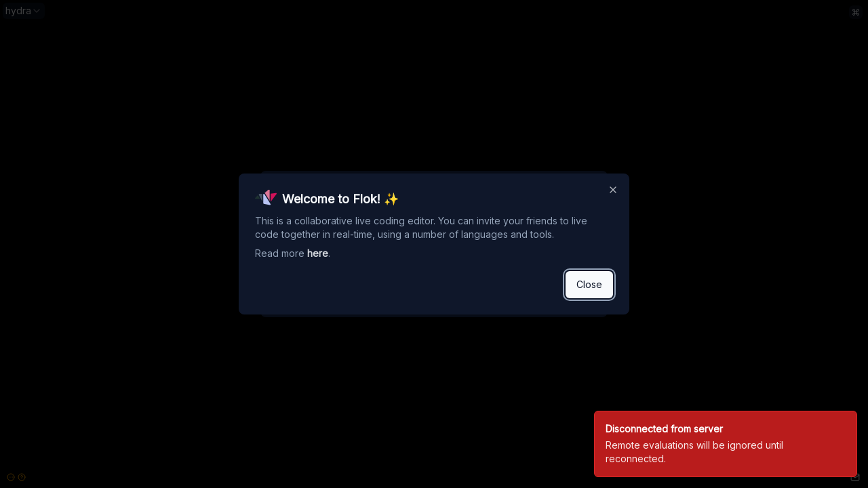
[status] (726, 444)
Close (589, 284)
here (318, 253)
